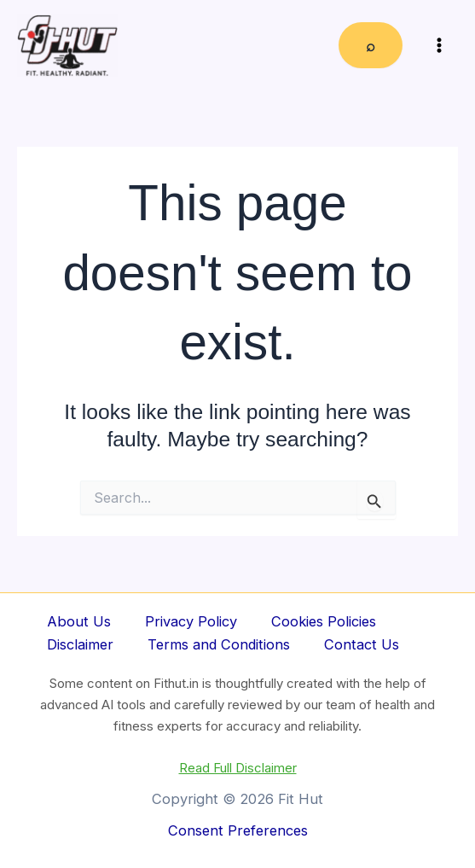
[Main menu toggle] (439, 46)
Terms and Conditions (219, 644)
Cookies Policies (324, 621)
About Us (79, 621)
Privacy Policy (191, 621)
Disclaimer (80, 644)
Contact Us (362, 644)
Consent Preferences (238, 830)
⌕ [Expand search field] (371, 45)
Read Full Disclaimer (238, 768)
